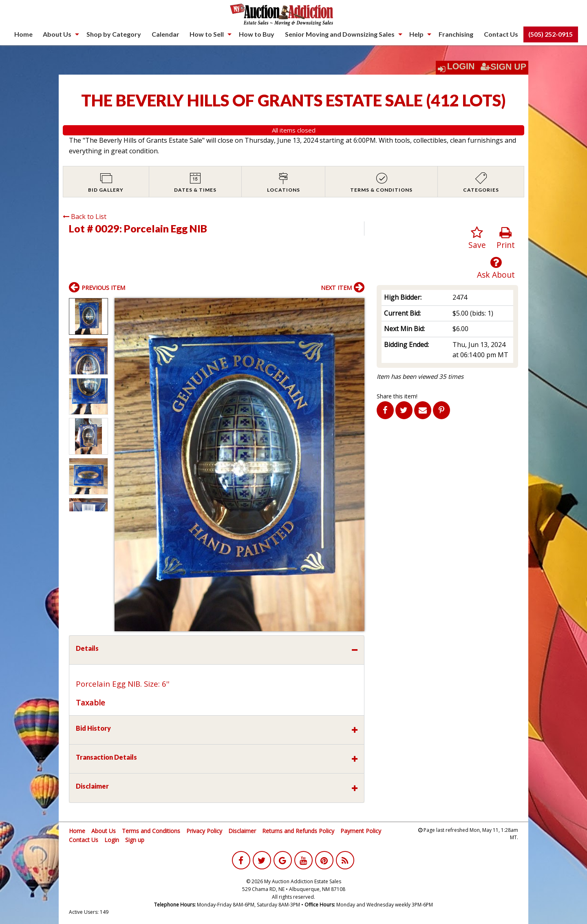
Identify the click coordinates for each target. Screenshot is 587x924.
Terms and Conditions (151, 831)
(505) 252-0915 (551, 34)
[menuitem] (23, 34)
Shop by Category (114, 34)
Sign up (135, 840)
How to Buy (257, 34)
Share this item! (397, 396)
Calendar (166, 34)
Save (477, 238)
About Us (57, 34)
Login (461, 66)
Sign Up (503, 67)
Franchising (456, 34)
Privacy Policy (204, 831)
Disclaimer (242, 831)
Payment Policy (361, 831)
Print (506, 238)
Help (416, 34)
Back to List (85, 217)
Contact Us (501, 34)
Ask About (496, 268)
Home (23, 34)
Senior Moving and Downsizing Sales (340, 34)
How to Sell (207, 34)
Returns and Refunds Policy (298, 831)
